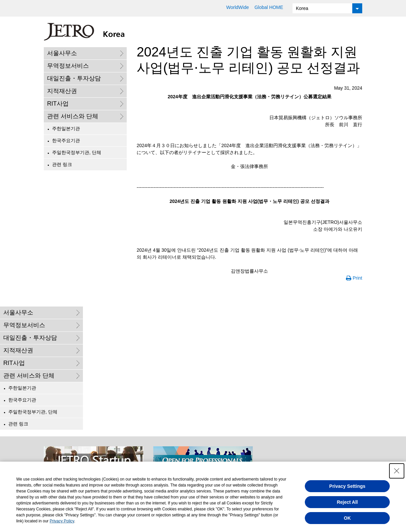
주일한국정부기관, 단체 (77, 152)
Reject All (347, 502)
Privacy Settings (347, 486)
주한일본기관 (66, 129)
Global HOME (269, 7)
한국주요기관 (66, 140)
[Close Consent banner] (397, 471)
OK (347, 518)
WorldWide (237, 7)
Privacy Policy (62, 521)
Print (357, 278)
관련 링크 (62, 164)
